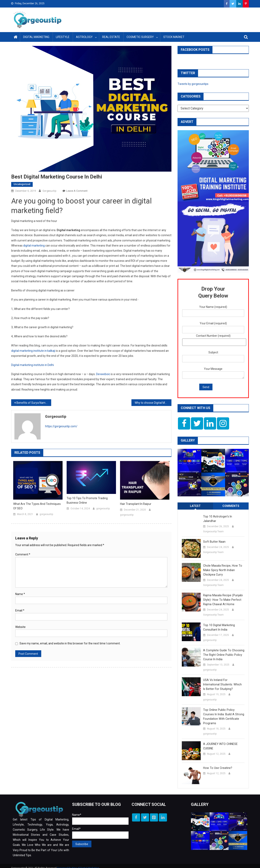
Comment (23, 554)
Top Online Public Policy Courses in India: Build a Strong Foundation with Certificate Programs (224, 712)
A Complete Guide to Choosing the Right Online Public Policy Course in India (223, 650)
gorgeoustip (49, 191)
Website (20, 627)
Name (20, 594)
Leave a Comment (77, 191)
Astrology (84, 37)
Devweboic (103, 374)
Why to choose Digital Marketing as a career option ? (153, 403)
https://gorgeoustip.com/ (61, 426)
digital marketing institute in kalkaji (33, 351)
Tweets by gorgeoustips (193, 84)
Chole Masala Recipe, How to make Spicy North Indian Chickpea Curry (222, 566)
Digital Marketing (36, 37)
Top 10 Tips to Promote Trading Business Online (87, 500)
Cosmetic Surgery (140, 37)
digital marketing (34, 246)
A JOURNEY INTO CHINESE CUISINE (220, 742)
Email (20, 610)
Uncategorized (22, 184)
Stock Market (174, 37)
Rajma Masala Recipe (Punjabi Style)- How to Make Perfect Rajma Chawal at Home (223, 595)
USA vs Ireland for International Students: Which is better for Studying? (223, 680)
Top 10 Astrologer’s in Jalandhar (224, 516)
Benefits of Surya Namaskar (34, 403)
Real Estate (111, 37)
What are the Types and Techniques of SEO (37, 506)
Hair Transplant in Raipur (136, 504)
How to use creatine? (217, 763)
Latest (195, 506)
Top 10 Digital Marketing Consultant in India (219, 623)
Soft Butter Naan (214, 537)
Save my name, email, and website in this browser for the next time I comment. (70, 643)
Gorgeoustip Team (213, 527)
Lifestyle (63, 37)
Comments (231, 506)
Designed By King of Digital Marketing (78, 864)
